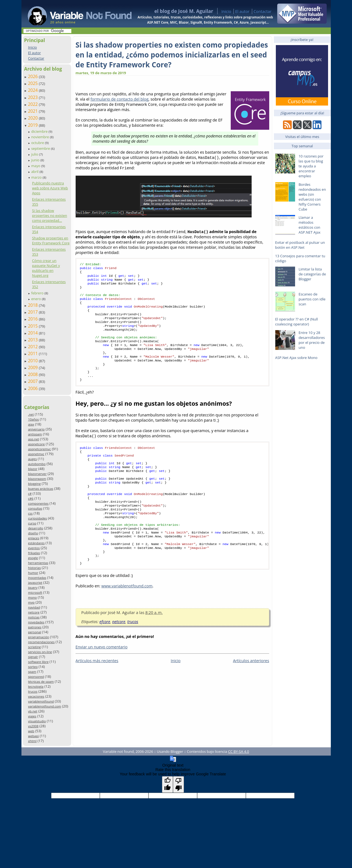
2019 (34, 125)
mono (32, 597)
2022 (34, 104)
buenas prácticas (41, 489)
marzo (37, 177)
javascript (35, 583)
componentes (38, 503)
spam (32, 672)
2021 (34, 111)
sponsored (36, 677)
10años (34, 419)
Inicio (226, 11)
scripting (35, 647)
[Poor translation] (178, 784)
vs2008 (33, 726)
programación (38, 637)
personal (35, 632)
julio (35, 154)
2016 (34, 319)
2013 (34, 340)
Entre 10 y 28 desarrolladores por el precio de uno (312, 340)
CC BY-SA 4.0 (238, 751)
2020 (34, 118)
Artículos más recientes (97, 695)
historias (35, 568)
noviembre (40, 137)
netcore (34, 612)
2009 (34, 367)
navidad (34, 607)
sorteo (33, 667)
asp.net (34, 439)
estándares (36, 543)
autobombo (37, 464)
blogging (34, 484)
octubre (38, 143)
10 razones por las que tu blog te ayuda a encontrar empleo (311, 166)
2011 (34, 353)
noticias (34, 617)
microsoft (35, 592)
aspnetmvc (36, 454)
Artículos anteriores (251, 695)
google (33, 558)
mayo (36, 166)
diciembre (40, 131)
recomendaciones (41, 642)
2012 (34, 347)
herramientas (38, 563)
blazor (33, 469)
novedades (36, 622)
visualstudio (37, 721)
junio (36, 160)
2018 (34, 305)
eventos (34, 548)
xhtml (32, 741)
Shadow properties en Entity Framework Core (51, 241)
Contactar (263, 11)
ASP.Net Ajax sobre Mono (296, 358)
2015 (34, 326)
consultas (35, 508)
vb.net (33, 711)
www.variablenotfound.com (127, 620)
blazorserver (37, 474)
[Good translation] (167, 784)
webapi (33, 736)
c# (30, 494)
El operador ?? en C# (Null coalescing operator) (297, 322)
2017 (34, 312)
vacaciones (36, 696)
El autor (242, 11)
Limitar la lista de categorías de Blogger (312, 274)
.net (31, 414)
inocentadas (37, 578)
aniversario (36, 429)
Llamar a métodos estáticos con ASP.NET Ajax (310, 225)
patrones (35, 627)
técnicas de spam (41, 682)
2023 (34, 97)
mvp (31, 602)
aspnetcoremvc (39, 449)
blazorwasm (37, 479)
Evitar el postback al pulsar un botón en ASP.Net (300, 245)
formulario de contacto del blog (119, 99)
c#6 (31, 498)
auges (32, 459)
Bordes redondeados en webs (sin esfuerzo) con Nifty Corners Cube (312, 197)
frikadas (34, 553)
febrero (38, 293)
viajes (32, 716)
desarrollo (36, 528)
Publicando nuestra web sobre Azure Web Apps (50, 188)
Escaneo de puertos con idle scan (312, 299)
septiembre (41, 148)
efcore (105, 656)
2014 (34, 333)
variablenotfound (41, 701)
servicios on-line (40, 652)
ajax (31, 424)
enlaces (34, 538)
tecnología (36, 686)
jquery (33, 588)
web (31, 731)
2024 (34, 90)
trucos (33, 691)
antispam (35, 434)
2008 (34, 374)
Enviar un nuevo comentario (102, 681)
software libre (38, 662)
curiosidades (38, 518)
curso (32, 523)
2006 (34, 388)
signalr (33, 657)
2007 (34, 381)
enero (36, 299)
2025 (34, 83)
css (30, 513)
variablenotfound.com (45, 706)
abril (35, 172)
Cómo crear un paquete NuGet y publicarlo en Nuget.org (46, 268)
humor (33, 573)
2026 (34, 76)
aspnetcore (36, 444)
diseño (33, 533)
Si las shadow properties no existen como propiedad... (49, 215)
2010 (34, 361)
